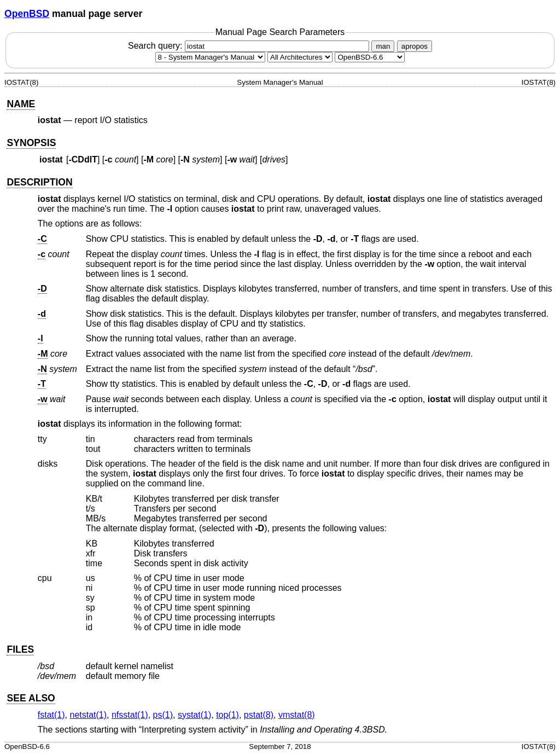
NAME (21, 104)
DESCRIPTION (39, 182)
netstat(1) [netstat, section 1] (88, 715)
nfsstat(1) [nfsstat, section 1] (130, 715)
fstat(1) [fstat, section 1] (51, 715)
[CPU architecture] (300, 57)
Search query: (250, 46)
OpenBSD (27, 14)
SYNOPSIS (31, 143)
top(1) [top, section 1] (227, 715)
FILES (20, 649)
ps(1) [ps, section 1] (163, 715)
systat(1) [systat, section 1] (194, 715)
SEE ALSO (31, 698)
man (383, 46)
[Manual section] (210, 57)
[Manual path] (370, 57)
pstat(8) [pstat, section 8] (259, 715)
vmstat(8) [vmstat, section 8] (297, 715)
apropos (415, 46)
